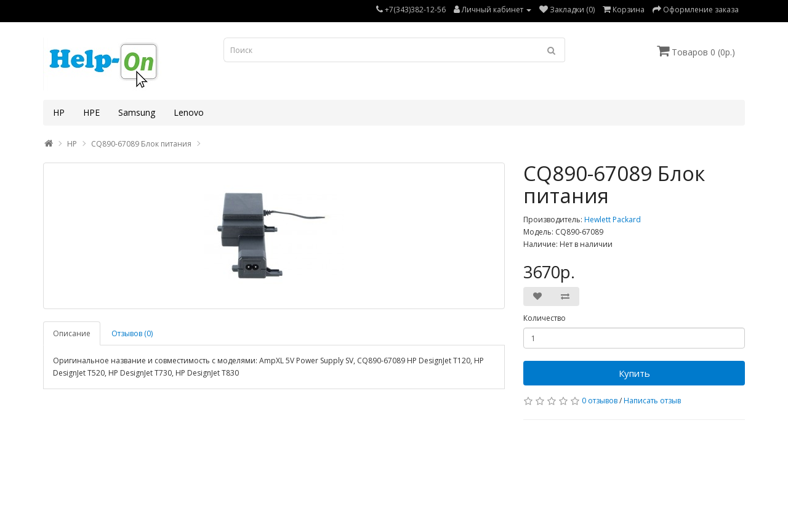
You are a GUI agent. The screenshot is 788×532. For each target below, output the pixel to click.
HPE (91, 112)
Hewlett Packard (613, 220)
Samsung (137, 112)
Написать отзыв (652, 401)
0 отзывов (600, 401)
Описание (72, 333)
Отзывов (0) (132, 333)
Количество (545, 318)
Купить (634, 373)
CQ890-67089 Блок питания (141, 144)
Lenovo (189, 112)
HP (59, 112)
